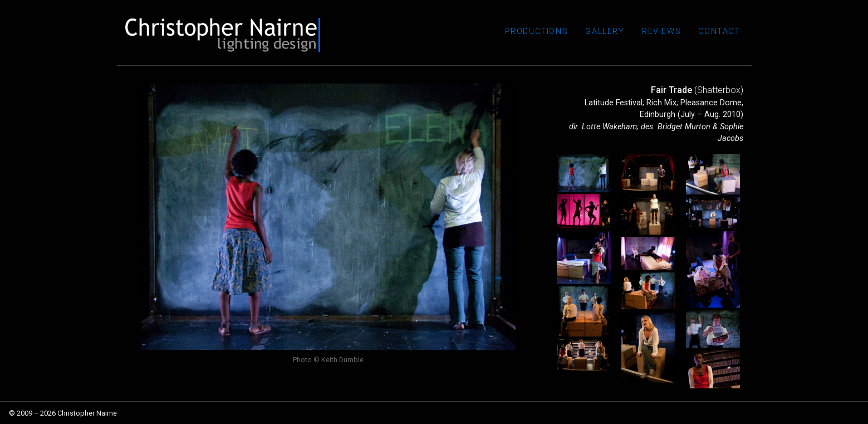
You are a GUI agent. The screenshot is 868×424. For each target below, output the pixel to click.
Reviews (669, 35)
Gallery (619, 35)
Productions (555, 35)
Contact (722, 35)
